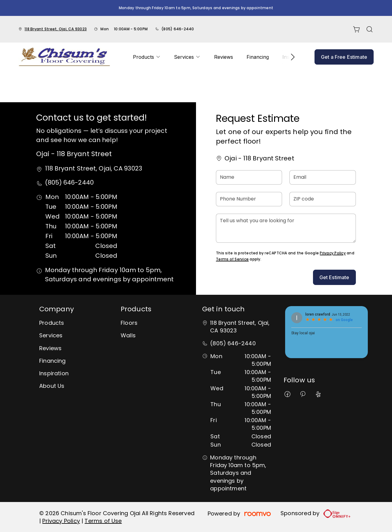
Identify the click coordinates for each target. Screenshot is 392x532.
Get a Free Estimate (344, 57)
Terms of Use (103, 521)
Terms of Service (232, 259)
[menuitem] (147, 57)
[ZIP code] (322, 199)
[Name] (249, 177)
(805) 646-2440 (178, 29)
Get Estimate (334, 277)
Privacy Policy (333, 253)
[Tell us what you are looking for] (286, 228)
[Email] (322, 177)
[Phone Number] (249, 199)
